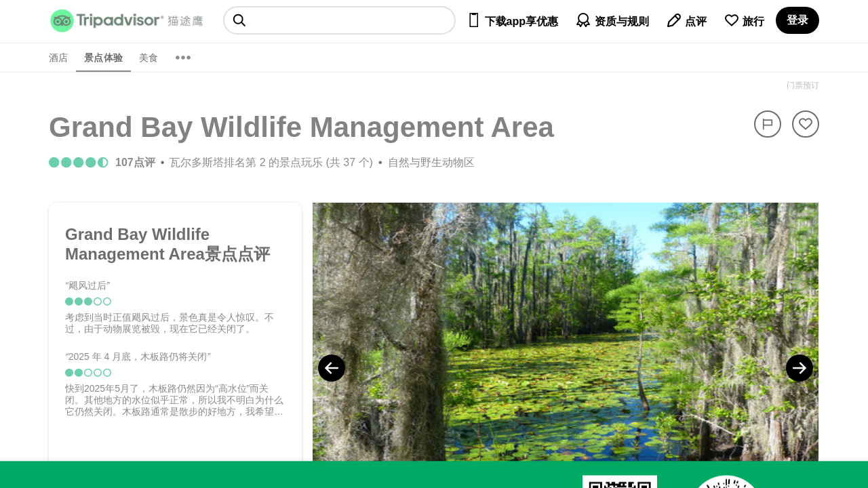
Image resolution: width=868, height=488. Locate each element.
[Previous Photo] (332, 368)
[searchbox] (339, 20)
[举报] (768, 124)
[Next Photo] (800, 368)
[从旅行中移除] (806, 124)
